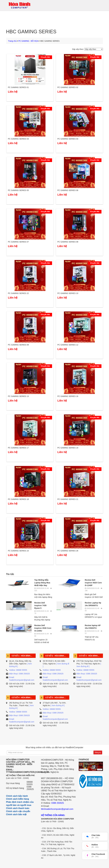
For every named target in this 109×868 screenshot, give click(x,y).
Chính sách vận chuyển (18, 811)
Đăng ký (98, 752)
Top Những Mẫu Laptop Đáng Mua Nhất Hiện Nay (42, 583)
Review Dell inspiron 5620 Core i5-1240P (93, 583)
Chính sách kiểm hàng (17, 799)
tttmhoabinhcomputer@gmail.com (57, 809)
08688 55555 (30, 783)
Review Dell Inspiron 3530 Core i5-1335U (43, 628)
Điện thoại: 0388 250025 (19, 674)
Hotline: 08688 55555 (18, 670)
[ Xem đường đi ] (58, 705)
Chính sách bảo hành (17, 796)
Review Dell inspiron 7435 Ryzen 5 (40, 605)
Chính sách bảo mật (16, 814)
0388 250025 (30, 788)
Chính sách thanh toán (18, 808)
